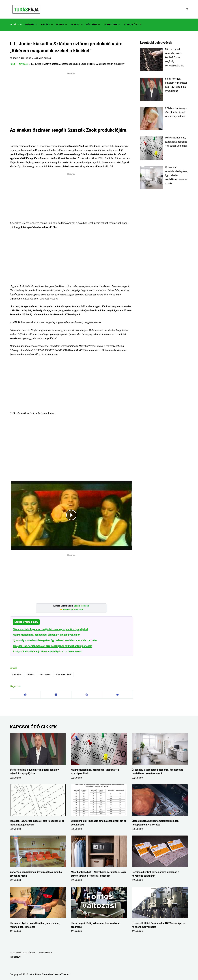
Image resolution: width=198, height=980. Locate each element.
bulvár (30, 675)
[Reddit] (117, 695)
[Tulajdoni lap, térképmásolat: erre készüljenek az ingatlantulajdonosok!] (38, 800)
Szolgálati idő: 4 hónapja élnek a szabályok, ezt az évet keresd (47, 652)
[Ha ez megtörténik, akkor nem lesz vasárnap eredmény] (99, 903)
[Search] (187, 9)
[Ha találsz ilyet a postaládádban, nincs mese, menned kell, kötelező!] (38, 903)
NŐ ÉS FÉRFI (94, 25)
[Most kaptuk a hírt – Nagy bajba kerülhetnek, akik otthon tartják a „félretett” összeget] (99, 851)
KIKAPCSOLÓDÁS (133, 25)
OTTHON (62, 25)
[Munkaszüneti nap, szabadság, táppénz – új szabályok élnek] (99, 749)
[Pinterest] (87, 695)
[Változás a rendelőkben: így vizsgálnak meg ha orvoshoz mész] (38, 851)
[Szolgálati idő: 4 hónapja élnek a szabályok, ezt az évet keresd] (99, 800)
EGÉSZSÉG (32, 25)
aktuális (16, 675)
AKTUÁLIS (16, 25)
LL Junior (45, 675)
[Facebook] (25, 695)
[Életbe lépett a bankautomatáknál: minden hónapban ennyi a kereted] (160, 800)
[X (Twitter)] (56, 695)
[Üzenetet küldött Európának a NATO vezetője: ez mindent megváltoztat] (160, 903)
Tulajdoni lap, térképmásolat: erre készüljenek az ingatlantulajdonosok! (53, 646)
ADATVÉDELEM (46, 953)
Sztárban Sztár (64, 675)
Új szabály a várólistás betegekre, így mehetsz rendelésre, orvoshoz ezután (55, 640)
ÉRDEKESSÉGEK (112, 25)
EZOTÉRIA (47, 25)
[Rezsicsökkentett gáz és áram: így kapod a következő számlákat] (160, 851)
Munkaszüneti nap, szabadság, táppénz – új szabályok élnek (46, 635)
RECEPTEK (77, 25)
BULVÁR (47, 58)
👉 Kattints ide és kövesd (71, 610)
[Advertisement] (71, 98)
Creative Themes (61, 974)
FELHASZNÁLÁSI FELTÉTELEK (23, 953)
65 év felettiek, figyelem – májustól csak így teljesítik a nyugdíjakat (50, 629)
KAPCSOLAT (15, 957)
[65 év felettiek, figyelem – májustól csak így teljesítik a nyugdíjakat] (38, 749)
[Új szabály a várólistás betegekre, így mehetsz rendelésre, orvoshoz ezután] (160, 749)
